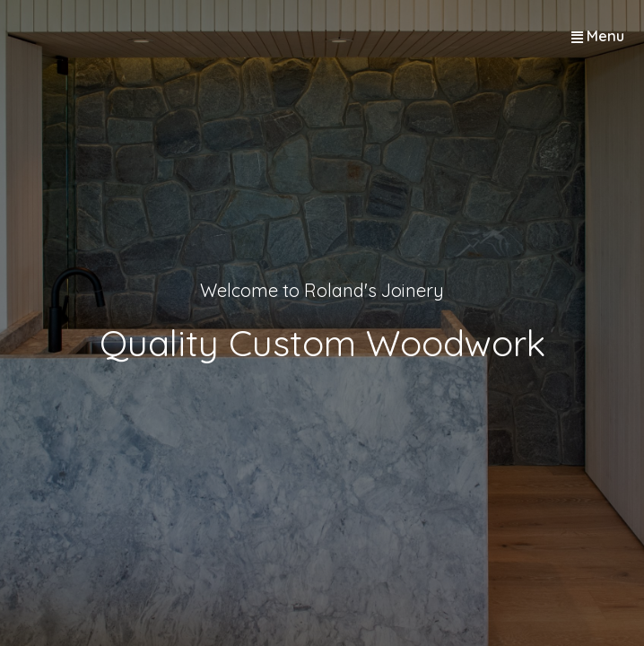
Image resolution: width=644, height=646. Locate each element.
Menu (605, 36)
